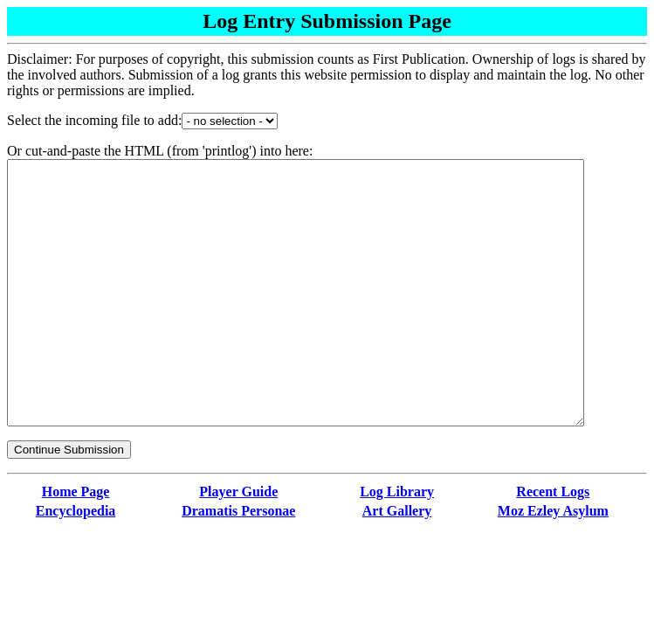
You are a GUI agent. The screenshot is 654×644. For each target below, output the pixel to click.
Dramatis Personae (238, 563)
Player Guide (238, 544)
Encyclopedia (76, 563)
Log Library (397, 544)
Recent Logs (553, 544)
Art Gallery (397, 563)
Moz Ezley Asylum (553, 563)
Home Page (76, 544)
